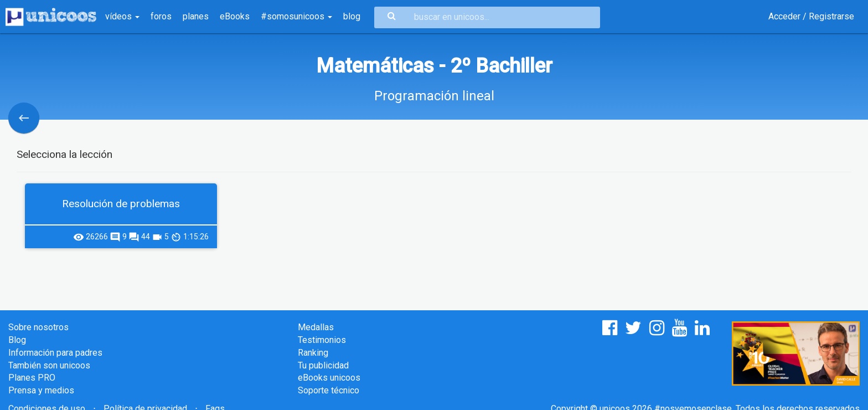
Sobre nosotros (38, 327)
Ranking (313, 353)
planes (196, 16)
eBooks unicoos (329, 378)
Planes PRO (32, 378)
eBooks (235, 16)
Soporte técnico (329, 390)
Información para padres (55, 353)
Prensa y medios (41, 390)
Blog (17, 340)
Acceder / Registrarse (811, 16)
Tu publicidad (323, 365)
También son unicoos (49, 365)
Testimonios (322, 340)
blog (352, 16)
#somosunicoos (296, 16)
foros (161, 16)
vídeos (122, 16)
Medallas (316, 327)
